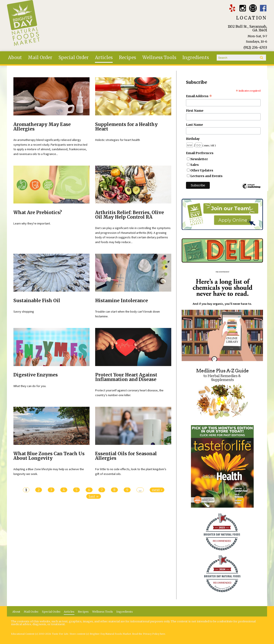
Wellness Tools (159, 58)
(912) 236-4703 (255, 47)
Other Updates (202, 170)
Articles (104, 58)
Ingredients (196, 58)
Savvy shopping (24, 312)
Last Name (195, 125)
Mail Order (40, 58)
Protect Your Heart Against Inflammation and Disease (126, 377)
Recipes (127, 58)
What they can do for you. (30, 386)
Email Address (199, 96)
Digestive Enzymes (36, 375)
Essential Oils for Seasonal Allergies (126, 456)
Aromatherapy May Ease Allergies (42, 127)
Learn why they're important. (32, 223)
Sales (195, 165)
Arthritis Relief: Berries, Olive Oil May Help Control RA (130, 215)
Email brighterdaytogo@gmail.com (253, 8)
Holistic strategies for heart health (118, 140)
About (15, 58)
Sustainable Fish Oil (37, 301)
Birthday (193, 139)
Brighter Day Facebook (263, 8)
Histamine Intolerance (122, 301)
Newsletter (199, 159)
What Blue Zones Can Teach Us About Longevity (49, 456)
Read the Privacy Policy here (149, 634)
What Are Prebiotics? (38, 213)
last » (94, 496)
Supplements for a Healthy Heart (126, 127)
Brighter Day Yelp (232, 8)
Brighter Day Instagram (243, 8)
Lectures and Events (206, 176)
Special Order (74, 58)
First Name (195, 111)
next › (157, 490)
